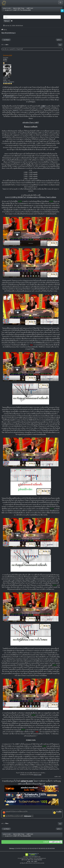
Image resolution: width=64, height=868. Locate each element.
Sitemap (12, 848)
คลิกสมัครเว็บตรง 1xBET (31, 123)
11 (27, 848)
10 (25, 848)
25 (52, 848)
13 (30, 848)
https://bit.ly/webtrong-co (8, 33)
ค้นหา (7, 21)
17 (38, 848)
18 (39, 848)
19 (41, 848)
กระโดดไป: (46, 842)
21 (45, 848)
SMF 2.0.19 (24, 860)
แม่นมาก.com (37, 775)
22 (47, 848)
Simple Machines (38, 860)
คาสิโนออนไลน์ (8, 96)
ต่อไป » (59, 40)
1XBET (43, 106)
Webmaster (28, 816)
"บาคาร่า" (16, 110)
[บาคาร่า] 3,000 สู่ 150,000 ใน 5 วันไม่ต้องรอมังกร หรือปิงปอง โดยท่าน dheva (31, 197)
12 (28, 848)
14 (32, 848)
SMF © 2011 (31, 860)
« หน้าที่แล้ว (6, 40)
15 (34, 848)
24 (50, 848)
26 (54, 848)
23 (48, 848)
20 (43, 848)
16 (36, 848)
